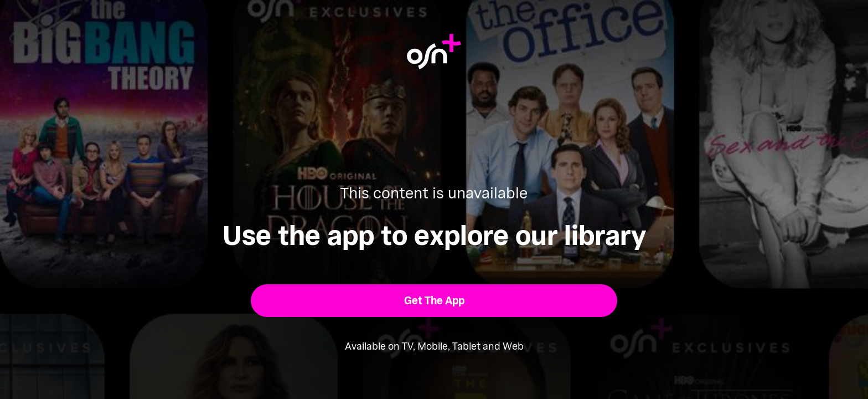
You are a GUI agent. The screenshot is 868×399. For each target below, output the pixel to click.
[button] (434, 301)
